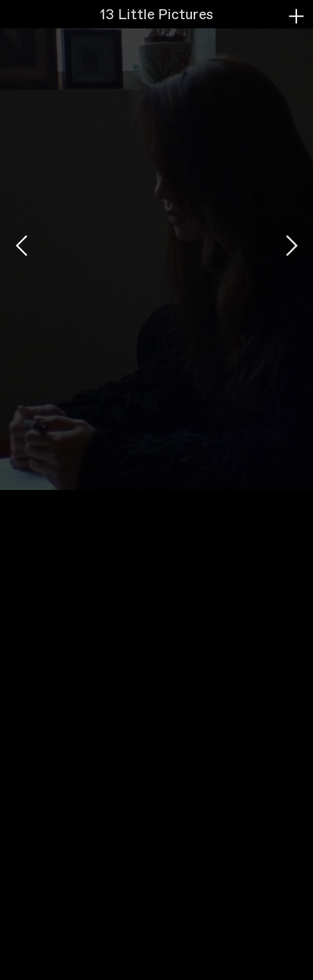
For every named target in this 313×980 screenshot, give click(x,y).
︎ (296, 17)
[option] (156, 245)
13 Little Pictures (156, 15)
